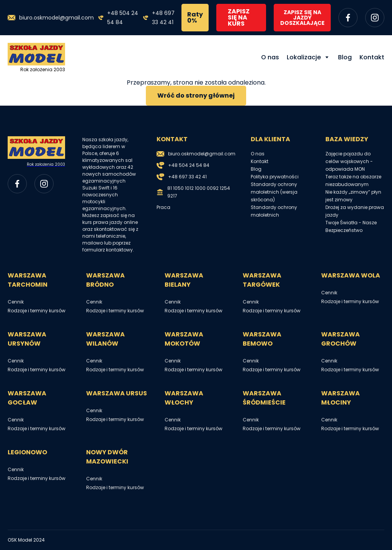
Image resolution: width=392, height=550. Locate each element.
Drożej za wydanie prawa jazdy (355, 211)
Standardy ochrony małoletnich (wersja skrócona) (274, 192)
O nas (270, 57)
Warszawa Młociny (341, 398)
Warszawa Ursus (117, 393)
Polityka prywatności (275, 177)
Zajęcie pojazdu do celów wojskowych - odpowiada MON (349, 161)
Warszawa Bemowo (262, 339)
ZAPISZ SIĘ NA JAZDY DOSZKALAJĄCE (302, 18)
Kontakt (372, 57)
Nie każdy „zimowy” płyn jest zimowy (353, 196)
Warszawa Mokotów (184, 339)
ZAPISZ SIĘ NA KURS (239, 17)
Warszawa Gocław (27, 398)
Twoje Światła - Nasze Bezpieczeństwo (351, 226)
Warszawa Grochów (341, 339)
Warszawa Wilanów (105, 339)
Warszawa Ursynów (27, 339)
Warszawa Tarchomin (28, 280)
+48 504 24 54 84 (123, 18)
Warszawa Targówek (262, 280)
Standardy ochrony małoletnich (274, 211)
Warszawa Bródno (105, 280)
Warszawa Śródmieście (264, 398)
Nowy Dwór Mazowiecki (107, 457)
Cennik (16, 302)
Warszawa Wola (351, 275)
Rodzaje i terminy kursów (37, 311)
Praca (163, 207)
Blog (345, 57)
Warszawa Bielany (184, 280)
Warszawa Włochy (184, 398)
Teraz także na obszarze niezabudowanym (353, 180)
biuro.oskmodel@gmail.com (56, 18)
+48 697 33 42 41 (163, 18)
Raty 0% (195, 17)
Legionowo (27, 452)
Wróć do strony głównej (196, 95)
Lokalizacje (304, 57)
